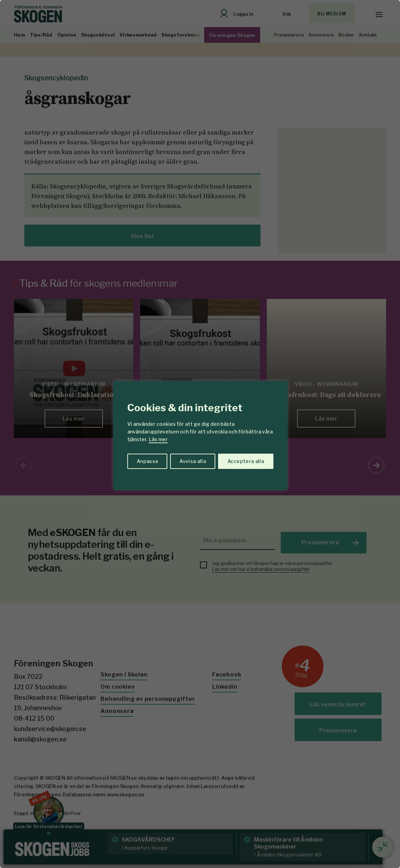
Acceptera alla (246, 461)
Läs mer (158, 439)
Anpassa (147, 461)
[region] (200, 434)
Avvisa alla (193, 461)
